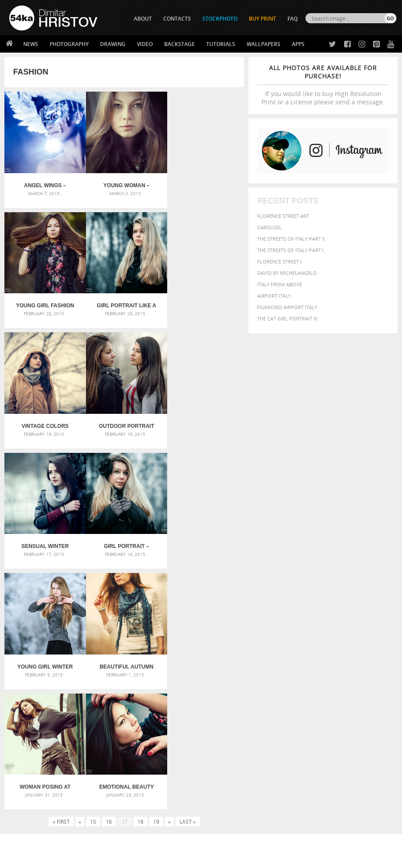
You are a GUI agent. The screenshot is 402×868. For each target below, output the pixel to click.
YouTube (221, 809)
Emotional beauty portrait (204, 540)
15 (93, 575)
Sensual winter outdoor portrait (44, 421)
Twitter (221, 763)
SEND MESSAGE (350, 787)
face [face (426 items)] (298, 679)
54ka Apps (21, 807)
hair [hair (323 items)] (371, 679)
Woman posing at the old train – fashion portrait (124, 540)
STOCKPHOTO (220, 19)
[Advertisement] (203, 607)
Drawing (113, 44)
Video (145, 44)
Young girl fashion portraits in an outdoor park (204, 184)
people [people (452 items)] (338, 695)
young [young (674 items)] (329, 711)
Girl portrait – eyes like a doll (124, 421)
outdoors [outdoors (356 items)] (313, 695)
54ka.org (82, 858)
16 (109, 575)
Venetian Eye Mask (153, 838)
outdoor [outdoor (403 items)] (285, 695)
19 (156, 575)
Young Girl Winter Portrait (204, 421)
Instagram (224, 786)
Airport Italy (274, 296)
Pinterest (223, 798)
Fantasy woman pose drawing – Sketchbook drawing (201, 666)
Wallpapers (264, 44)
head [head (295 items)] (383, 679)
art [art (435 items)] (300, 655)
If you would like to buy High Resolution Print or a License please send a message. (323, 85)
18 (140, 575)
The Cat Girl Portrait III (287, 318)
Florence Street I (279, 261)
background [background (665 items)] (355, 654)
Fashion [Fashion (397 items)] (317, 679)
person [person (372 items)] (358, 695)
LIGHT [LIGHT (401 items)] (298, 687)
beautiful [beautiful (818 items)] (291, 663)
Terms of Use (130, 858)
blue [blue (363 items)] (363, 664)
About (113, 763)
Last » (188, 575)
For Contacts (123, 807)
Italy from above (280, 284)
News (31, 44)
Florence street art (283, 216)
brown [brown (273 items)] (378, 664)
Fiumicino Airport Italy (287, 307)
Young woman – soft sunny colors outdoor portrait (124, 184)
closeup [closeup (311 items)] (282, 672)
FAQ (293, 19)
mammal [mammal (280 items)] (316, 688)
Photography (69, 44)
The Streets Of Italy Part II (291, 239)
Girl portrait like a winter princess (44, 302)
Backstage (179, 44)
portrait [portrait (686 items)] (288, 703)
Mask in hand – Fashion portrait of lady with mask (70, 677)
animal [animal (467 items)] (283, 655)
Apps (298, 44)
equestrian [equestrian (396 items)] (375, 671)
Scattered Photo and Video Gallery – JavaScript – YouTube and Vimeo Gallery (70, 656)
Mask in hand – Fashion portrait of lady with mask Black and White (70, 666)
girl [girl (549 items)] (358, 679)
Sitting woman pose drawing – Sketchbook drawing (201, 698)
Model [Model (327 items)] (334, 687)
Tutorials (221, 44)
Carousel (269, 227)
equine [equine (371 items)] (281, 679)
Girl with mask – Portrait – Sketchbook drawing (201, 677)
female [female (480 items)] (340, 679)
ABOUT (143, 19)
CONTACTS (177, 19)
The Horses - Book (32, 796)
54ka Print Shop (29, 763)
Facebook (223, 775)
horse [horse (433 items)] (281, 687)
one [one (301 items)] (373, 688)
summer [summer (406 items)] (362, 703)
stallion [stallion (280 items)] (339, 704)
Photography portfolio (41, 785)
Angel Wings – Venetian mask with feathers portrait (44, 184)
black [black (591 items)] (346, 663)
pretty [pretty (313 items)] (312, 704)
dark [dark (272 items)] (329, 672)
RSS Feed (192, 838)
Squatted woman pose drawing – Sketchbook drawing (201, 687)
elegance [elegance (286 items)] (347, 672)
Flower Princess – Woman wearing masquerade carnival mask (70, 698)
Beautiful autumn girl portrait (45, 540)
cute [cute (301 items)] (317, 672)
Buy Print (262, 19)
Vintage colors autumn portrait (124, 302)
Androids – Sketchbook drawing (184, 656)
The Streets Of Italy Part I (290, 250)
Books (113, 785)
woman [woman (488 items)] (305, 712)
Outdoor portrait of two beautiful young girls (204, 302)
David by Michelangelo (287, 273)
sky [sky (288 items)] (325, 704)
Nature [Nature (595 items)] (355, 687)
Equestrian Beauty (101, 838)
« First (61, 575)
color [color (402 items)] (301, 671)
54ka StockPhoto (31, 774)
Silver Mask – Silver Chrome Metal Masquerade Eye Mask (70, 687)
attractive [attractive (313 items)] (319, 655)
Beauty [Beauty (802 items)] (323, 663)
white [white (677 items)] (282, 711)
